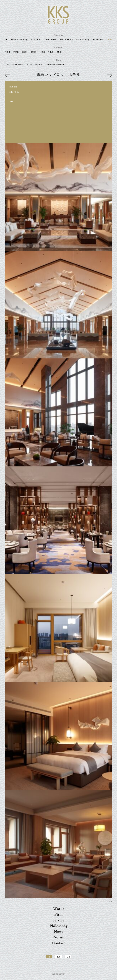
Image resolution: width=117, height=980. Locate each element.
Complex (36, 40)
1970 (51, 52)
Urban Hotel (50, 40)
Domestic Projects (55, 65)
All (6, 40)
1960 (60, 52)
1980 (42, 52)
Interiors (112, 40)
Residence (99, 40)
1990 (33, 52)
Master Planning (19, 40)
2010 (16, 52)
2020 (7, 52)
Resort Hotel (66, 40)
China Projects (35, 65)
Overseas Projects (14, 65)
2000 (25, 52)
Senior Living (83, 40)
